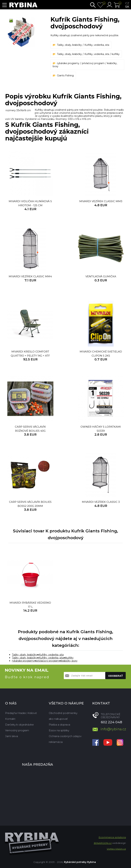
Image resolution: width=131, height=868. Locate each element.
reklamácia (56, 742)
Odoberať (115, 676)
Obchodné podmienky (63, 713)
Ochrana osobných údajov (65, 736)
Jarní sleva (12, 736)
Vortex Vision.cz (116, 849)
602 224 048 (111, 722)
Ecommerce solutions (112, 837)
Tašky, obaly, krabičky (69, 45)
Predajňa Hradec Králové (21, 713)
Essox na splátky (59, 730)
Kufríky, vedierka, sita (97, 45)
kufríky (116, 54)
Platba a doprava (59, 725)
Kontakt (10, 719)
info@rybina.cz (113, 729)
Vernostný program (17, 730)
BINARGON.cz (103, 843)
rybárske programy (68, 63)
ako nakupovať (58, 719)
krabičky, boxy (69, 661)
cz (127, 3)
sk (127, 7)
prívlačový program (93, 63)
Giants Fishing (65, 75)
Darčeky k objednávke (19, 725)
